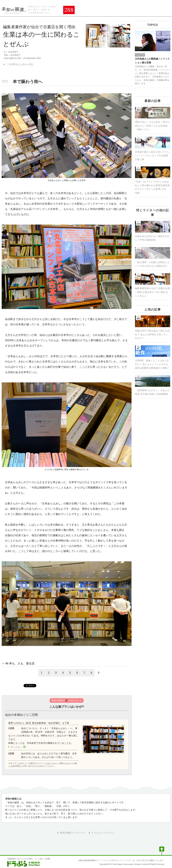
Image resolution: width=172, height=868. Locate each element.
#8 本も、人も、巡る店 (20, 663)
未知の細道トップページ (72, 833)
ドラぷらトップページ (103, 833)
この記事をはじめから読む (20, 64)
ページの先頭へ (162, 850)
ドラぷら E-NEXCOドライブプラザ (116, 860)
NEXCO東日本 (142, 860)
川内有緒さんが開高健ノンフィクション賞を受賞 (152, 61)
